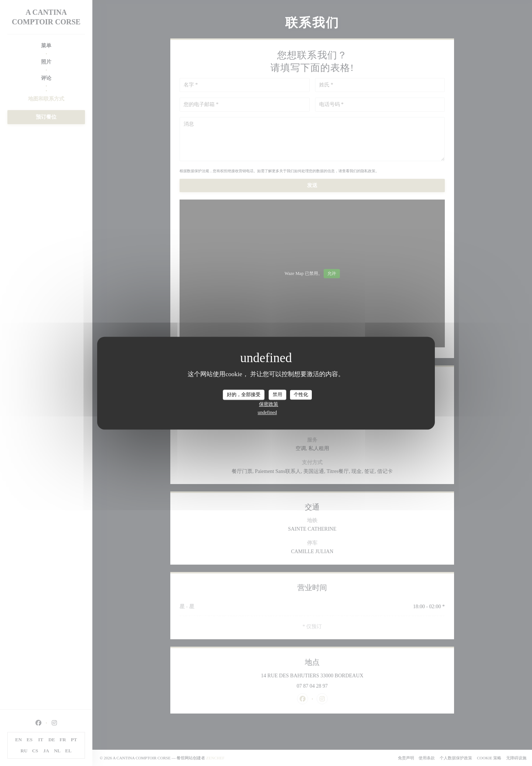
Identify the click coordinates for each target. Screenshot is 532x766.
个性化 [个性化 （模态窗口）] (301, 394)
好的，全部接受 (244, 394)
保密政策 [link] (269, 404)
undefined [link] (267, 412)
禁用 (277, 394)
